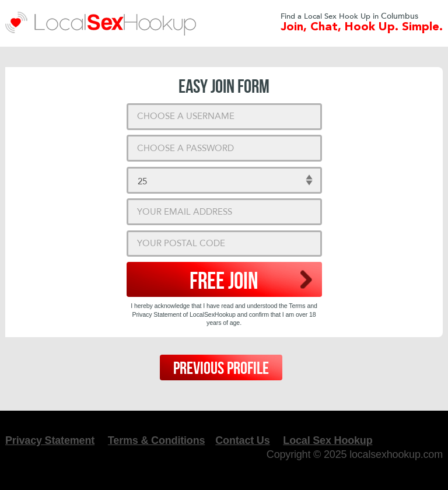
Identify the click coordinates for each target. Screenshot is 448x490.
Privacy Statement (50, 440)
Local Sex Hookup (328, 440)
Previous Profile (221, 369)
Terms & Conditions (156, 440)
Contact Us (242, 440)
